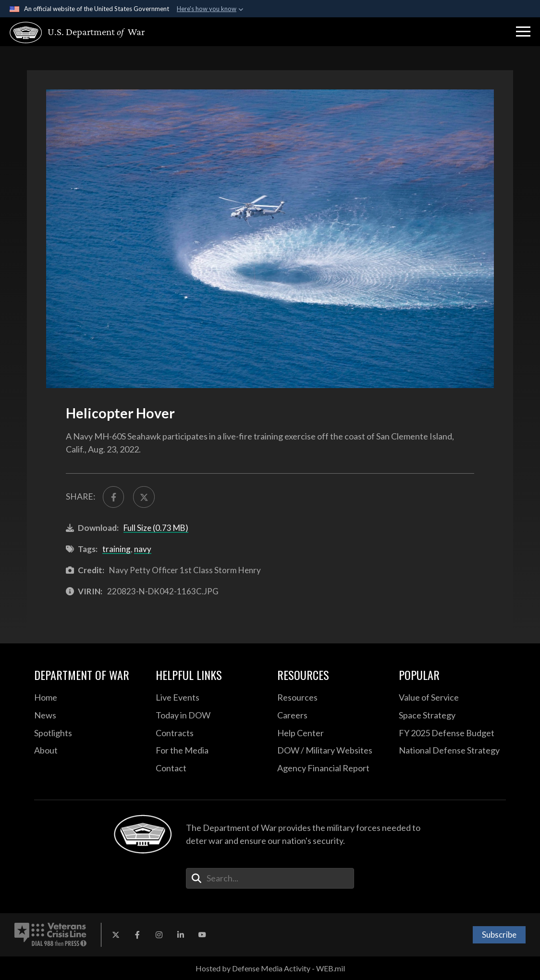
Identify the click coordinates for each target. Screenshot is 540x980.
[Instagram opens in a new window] (159, 935)
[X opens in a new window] (116, 935)
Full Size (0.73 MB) (156, 528)
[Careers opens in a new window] (331, 716)
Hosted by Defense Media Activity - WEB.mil (270, 968)
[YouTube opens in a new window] (202, 935)
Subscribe (499, 935)
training (117, 549)
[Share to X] (144, 497)
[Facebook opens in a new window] (137, 935)
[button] (523, 32)
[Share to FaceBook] (113, 497)
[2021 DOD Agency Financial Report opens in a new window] (331, 768)
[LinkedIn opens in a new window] (181, 935)
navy (143, 549)
